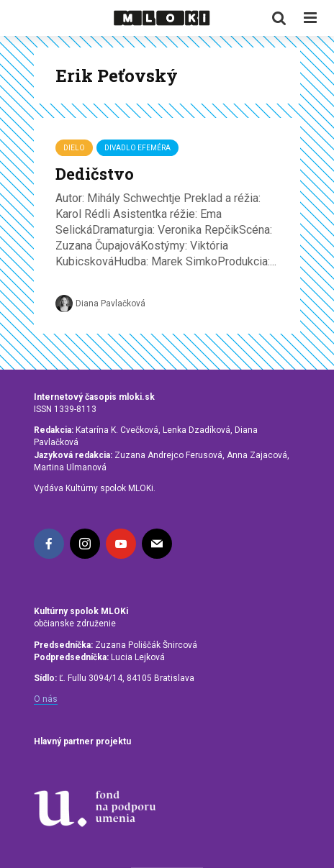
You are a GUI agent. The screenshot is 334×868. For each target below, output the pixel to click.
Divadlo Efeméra (137, 148)
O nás (46, 699)
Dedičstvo (95, 174)
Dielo (74, 148)
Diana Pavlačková (100, 303)
